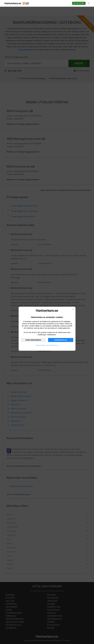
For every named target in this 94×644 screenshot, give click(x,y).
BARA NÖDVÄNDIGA (33, 340)
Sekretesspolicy (41, 345)
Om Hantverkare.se (52, 345)
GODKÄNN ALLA (61, 340)
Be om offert (79, 3)
